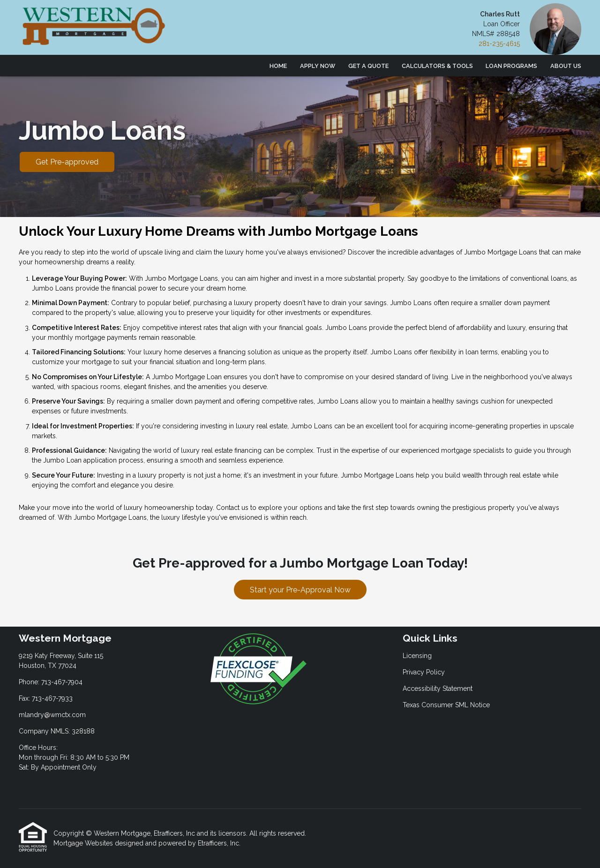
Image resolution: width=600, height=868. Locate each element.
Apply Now (318, 66)
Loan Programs (511, 66)
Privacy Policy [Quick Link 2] (424, 672)
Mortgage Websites (84, 843)
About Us (566, 66)
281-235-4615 (499, 44)
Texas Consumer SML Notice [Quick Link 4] (446, 705)
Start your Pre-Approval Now (300, 590)
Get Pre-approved (67, 162)
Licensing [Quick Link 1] (417, 656)
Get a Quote (368, 66)
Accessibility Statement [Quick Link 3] (438, 688)
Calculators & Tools (437, 66)
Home (278, 66)
